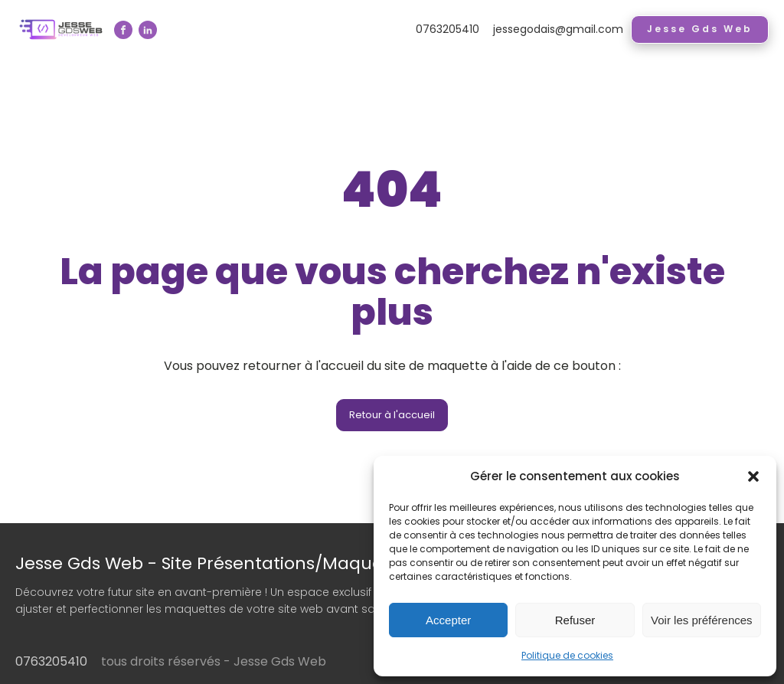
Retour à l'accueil (392, 415)
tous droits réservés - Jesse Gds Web (214, 662)
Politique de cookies (567, 655)
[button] (753, 476)
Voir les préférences (702, 620)
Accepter (448, 620)
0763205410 (448, 29)
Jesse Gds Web (700, 29)
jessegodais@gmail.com (558, 29)
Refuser (575, 620)
